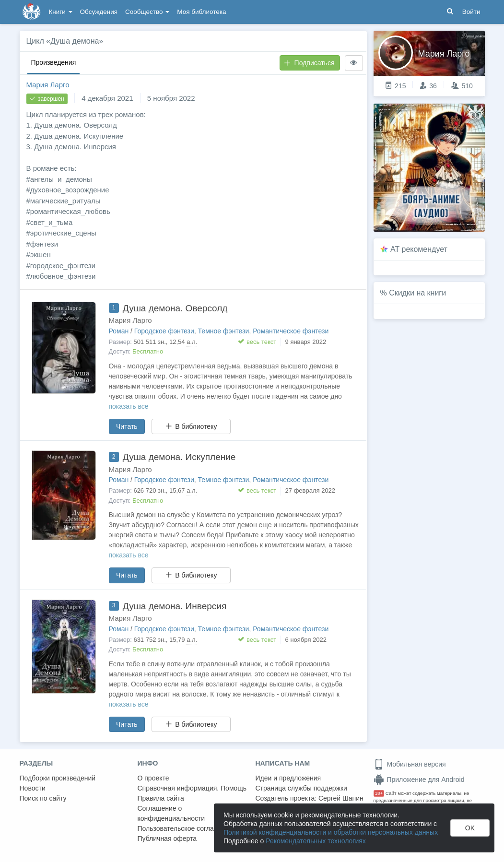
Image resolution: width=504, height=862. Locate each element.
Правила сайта (161, 798)
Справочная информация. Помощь (192, 788)
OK (470, 828)
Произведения (54, 62)
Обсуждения (99, 12)
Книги (61, 12)
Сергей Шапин (341, 798)
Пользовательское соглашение (186, 828)
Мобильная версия (410, 764)
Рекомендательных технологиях (316, 841)
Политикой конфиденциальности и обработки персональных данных (331, 832)
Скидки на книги (417, 293)
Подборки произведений (58, 778)
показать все (129, 406)
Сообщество (147, 12)
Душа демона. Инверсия (175, 606)
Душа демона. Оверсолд (175, 308)
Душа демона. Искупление (179, 457)
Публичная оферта (167, 838)
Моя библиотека (201, 12)
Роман (119, 331)
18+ (379, 793)
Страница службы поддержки (301, 788)
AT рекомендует (419, 249)
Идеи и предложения (288, 778)
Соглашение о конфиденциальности (171, 813)
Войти (471, 12)
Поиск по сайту (43, 798)
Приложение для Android (419, 779)
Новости (33, 788)
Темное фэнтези (224, 331)
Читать (127, 426)
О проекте (153, 778)
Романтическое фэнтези (291, 331)
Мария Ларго (48, 85)
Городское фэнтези (164, 331)
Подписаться (309, 63)
